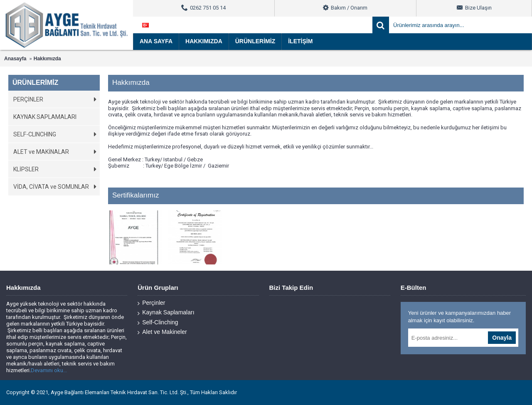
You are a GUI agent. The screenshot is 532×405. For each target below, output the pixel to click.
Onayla (502, 338)
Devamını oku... (49, 370)
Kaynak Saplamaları (166, 312)
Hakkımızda (47, 59)
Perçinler (151, 303)
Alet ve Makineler (162, 332)
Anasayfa (15, 59)
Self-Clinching (158, 322)
